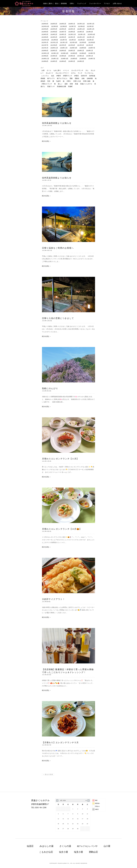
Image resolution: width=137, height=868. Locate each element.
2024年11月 (91, 29)
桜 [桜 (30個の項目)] (55, 84)
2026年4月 (45, 24)
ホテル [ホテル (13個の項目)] (73, 73)
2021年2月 (90, 45)
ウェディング (82, 3)
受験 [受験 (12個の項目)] (71, 78)
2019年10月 (64, 53)
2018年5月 (54, 61)
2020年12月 (54, 48)
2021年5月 (63, 45)
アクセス (107, 3)
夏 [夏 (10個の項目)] (53, 81)
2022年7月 (63, 40)
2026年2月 (63, 24)
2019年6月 (45, 56)
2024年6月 (72, 32)
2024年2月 (54, 34)
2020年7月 (92, 48)
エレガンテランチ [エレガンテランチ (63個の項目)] (77, 70)
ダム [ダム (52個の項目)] (87, 70)
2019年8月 (83, 53)
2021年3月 (81, 45)
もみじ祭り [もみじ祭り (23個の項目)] (57, 70)
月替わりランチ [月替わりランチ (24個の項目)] (47, 84)
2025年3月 (54, 29)
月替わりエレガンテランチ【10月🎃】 (62, 529)
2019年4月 (63, 56)
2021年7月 (45, 45)
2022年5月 (72, 40)
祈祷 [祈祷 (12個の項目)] (71, 84)
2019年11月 (55, 53)
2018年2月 (81, 61)
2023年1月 (72, 37)
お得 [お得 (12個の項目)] (43, 70)
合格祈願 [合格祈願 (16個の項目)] (90, 78)
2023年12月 (72, 34)
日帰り (72, 3)
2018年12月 (45, 59)
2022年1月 (45, 42)
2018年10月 (64, 59)
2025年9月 (55, 26)
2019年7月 (92, 53)
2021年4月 (72, 45)
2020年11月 (64, 48)
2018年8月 (83, 59)
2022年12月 (81, 37)
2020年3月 (72, 51)
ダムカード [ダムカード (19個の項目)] (50, 73)
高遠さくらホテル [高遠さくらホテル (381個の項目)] (86, 84)
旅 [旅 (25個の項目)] (64, 81)
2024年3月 (45, 34)
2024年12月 (81, 29)
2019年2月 (81, 56)
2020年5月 (54, 51)
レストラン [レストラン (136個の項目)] (45, 76)
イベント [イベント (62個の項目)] (66, 70)
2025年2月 (63, 29)
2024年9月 (45, 32)
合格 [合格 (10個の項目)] (83, 78)
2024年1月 (63, 34)
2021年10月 (73, 42)
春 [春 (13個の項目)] (93, 81)
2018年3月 (72, 61)
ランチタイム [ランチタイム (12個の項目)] (89, 73)
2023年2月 (63, 37)
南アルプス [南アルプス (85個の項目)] (51, 78)
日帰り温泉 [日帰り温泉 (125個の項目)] (87, 81)
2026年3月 (54, 24)
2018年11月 (55, 59)
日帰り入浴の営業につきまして (58, 318)
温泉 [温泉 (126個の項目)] (66, 84)
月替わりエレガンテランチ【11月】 (63, 459)
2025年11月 (91, 24)
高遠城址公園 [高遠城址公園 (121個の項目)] (61, 86)
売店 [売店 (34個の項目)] (49, 81)
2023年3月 (54, 37)
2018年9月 (74, 59)
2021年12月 (54, 42)
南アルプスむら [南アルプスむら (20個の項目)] (62, 78)
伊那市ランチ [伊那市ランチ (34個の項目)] (68, 76)
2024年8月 (54, 32)
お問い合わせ (117, 3)
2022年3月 (90, 40)
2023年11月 (82, 34)
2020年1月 (90, 51)
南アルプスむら (87, 846)
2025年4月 (45, 29)
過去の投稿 (48, 774)
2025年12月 (81, 24)
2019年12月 (45, 53)
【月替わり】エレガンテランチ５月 (60, 743)
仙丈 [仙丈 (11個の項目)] (53, 76)
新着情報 (64, 3)
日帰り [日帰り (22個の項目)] (69, 81)
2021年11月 (64, 42)
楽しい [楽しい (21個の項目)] (60, 84)
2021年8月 (92, 42)
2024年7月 (63, 32)
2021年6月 (54, 45)
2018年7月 (92, 59)
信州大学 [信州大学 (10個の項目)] (84, 76)
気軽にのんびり (50, 388)
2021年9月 (83, 42)
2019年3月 (72, 56)
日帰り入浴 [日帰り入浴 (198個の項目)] (77, 81)
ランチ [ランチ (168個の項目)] (80, 73)
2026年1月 (72, 24)
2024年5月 (81, 32)
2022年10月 (45, 40)
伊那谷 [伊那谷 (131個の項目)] (77, 76)
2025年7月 (72, 26)
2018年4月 (63, 61)
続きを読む (46, 141)
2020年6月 (45, 51)
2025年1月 (72, 29)
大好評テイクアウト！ (53, 599)
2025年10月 (45, 26)
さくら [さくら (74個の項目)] (49, 70)
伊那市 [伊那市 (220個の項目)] (59, 76)
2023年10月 (91, 34)
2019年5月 (54, 56)
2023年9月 (45, 37)
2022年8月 (55, 40)
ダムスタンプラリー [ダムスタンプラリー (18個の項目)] (62, 73)
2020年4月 (63, 51)
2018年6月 (45, 61)
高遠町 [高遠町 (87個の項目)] (70, 86)
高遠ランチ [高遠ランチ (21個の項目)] (51, 86)
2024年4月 (90, 32)
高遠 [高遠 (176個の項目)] (77, 84)
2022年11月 (91, 37)
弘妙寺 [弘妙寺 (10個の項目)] (58, 81)
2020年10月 (73, 48)
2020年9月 (83, 48)
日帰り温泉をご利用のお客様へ (58, 248)
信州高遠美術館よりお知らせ (57, 123)
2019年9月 (74, 53)
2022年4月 (81, 40)
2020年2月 (81, 51)
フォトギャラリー (95, 3)
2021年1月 (45, 48)
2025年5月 (90, 26)
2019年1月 (90, 56)
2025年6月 (81, 26)
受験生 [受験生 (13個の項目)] (77, 78)
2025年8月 (63, 26)
